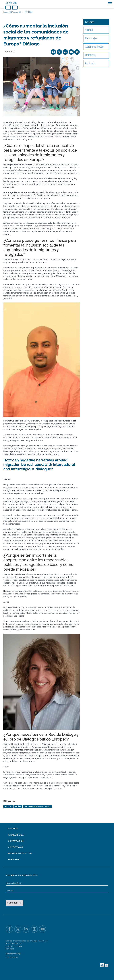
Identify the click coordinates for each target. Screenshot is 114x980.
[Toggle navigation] (110, 4)
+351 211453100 (12, 957)
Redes (18, 806)
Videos (89, 30)
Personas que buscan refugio (37, 806)
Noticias (29, 12)
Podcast (90, 64)
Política (8, 806)
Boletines (90, 55)
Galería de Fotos (94, 47)
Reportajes (91, 38)
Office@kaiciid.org (13, 954)
